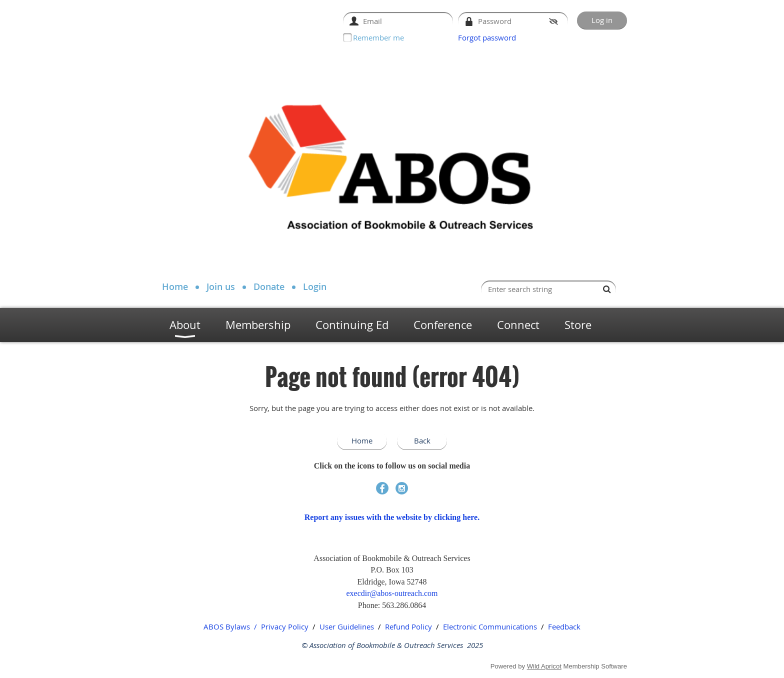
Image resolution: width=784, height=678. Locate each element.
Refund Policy (408, 626)
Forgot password (487, 37)
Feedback (564, 626)
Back (422, 440)
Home (175, 286)
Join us (221, 286)
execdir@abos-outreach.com (392, 593)
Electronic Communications (490, 626)
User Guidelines (347, 626)
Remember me (378, 37)
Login (315, 286)
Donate (269, 286)
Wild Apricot (544, 666)
